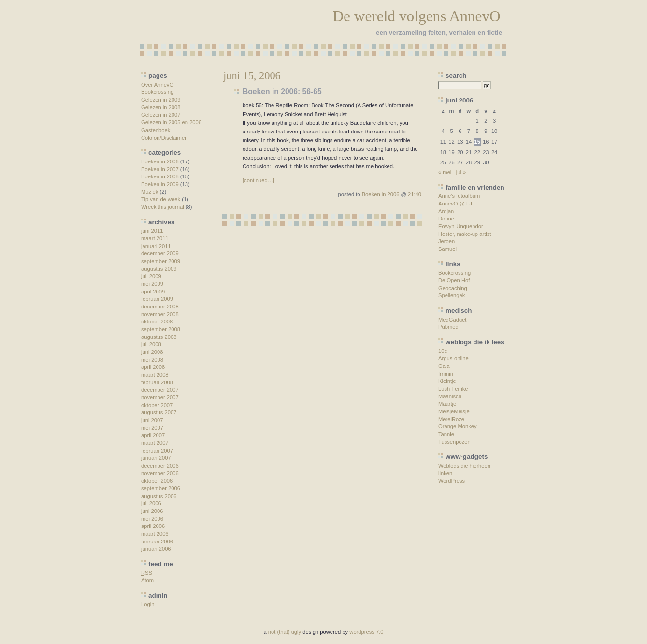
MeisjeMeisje (454, 411)
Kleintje (447, 381)
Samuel (447, 249)
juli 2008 (151, 344)
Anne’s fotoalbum (459, 196)
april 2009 (153, 292)
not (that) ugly (285, 632)
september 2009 (161, 261)
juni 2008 (152, 352)
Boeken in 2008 (160, 176)
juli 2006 (151, 503)
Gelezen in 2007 (161, 115)
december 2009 (160, 253)
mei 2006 (152, 519)
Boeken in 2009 (160, 184)
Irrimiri (446, 374)
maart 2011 (155, 238)
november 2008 (160, 314)
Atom (147, 580)
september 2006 (161, 488)
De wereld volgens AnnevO (416, 16)
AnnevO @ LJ (455, 204)
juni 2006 (152, 511)
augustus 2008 (159, 337)
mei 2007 (152, 428)
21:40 (415, 194)
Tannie (446, 434)
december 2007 (160, 390)
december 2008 (160, 307)
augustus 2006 (159, 496)
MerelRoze (451, 419)
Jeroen (446, 241)
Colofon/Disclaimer (164, 138)
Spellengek (452, 295)
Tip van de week (161, 199)
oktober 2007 (157, 405)
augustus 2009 (159, 269)
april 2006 (153, 526)
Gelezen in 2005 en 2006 (171, 122)
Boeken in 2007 (160, 169)
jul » (461, 172)
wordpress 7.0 (366, 632)
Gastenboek (156, 130)
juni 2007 (152, 420)
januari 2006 (156, 549)
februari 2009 (157, 299)
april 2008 (153, 367)
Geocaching (453, 288)
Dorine (446, 219)
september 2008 (161, 329)
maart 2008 (155, 375)
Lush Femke (453, 389)
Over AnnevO (157, 85)
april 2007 (153, 435)
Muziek (150, 192)
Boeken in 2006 (160, 161)
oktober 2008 (157, 322)
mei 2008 (152, 360)
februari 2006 (157, 542)
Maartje (447, 404)
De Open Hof (454, 280)
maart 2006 (155, 534)
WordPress (452, 481)
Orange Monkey (458, 426)
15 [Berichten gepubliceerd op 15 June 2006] (477, 142)
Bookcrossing (157, 92)
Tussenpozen (454, 442)
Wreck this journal (163, 207)
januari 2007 (156, 458)
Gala (444, 366)
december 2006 (160, 466)
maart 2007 (155, 443)
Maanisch (450, 396)
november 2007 (160, 397)
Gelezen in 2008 (161, 107)
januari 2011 (156, 246)
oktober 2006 (157, 481)
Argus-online (453, 358)
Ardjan (446, 211)
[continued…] (259, 180)
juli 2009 (151, 276)
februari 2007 (157, 451)
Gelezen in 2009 (161, 100)
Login (148, 604)
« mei (445, 172)
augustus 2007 (159, 412)
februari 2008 (157, 382)
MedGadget (452, 320)
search (456, 76)
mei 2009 (152, 284)
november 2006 (160, 473)
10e (443, 351)
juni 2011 (152, 231)
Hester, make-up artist (465, 234)
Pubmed (448, 327)
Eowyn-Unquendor (461, 226)
